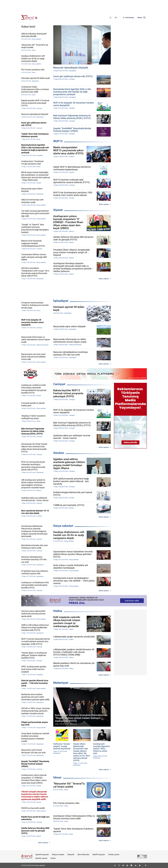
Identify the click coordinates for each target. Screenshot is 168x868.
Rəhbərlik (71, 855)
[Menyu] (141, 18)
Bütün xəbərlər (104, 204)
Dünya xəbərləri (63, 526)
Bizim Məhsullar (83, 855)
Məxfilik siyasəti (41, 858)
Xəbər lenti (28, 27)
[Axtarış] (110, 18)
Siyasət (58, 210)
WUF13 (58, 141)
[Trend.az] (29, 18)
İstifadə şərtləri (114, 855)
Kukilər (53, 858)
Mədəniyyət (61, 683)
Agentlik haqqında (42, 855)
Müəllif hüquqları (99, 855)
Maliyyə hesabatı (58, 855)
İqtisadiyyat (61, 301)
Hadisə (58, 611)
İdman (57, 777)
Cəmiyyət (59, 384)
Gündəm (59, 453)
